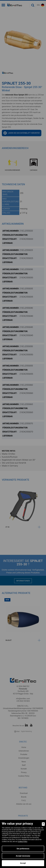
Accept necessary (23, 856)
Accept (23, 863)
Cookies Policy (23, 842)
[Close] (43, 824)
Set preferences (23, 849)
